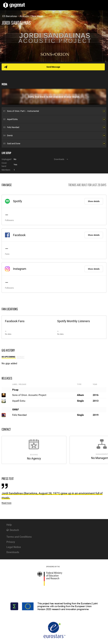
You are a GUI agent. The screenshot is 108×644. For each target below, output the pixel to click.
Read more (7, 503)
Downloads (13, 552)
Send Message (53, 67)
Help (9, 525)
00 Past (20, 357)
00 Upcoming (9, 357)
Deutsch (14, 530)
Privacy (11, 542)
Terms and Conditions (19, 537)
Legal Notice (14, 547)
